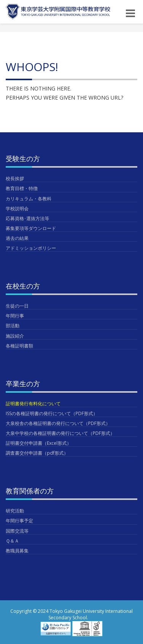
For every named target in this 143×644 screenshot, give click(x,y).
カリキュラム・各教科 (29, 199)
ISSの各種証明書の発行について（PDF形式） (52, 413)
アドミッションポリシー (31, 248)
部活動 (13, 326)
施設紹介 (15, 336)
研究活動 (15, 511)
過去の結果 (17, 238)
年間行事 (15, 316)
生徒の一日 (17, 306)
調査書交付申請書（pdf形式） (37, 453)
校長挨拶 (15, 178)
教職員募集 (17, 551)
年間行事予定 (19, 521)
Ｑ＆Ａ (12, 541)
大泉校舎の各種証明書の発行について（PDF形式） (58, 423)
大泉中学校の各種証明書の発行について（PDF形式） (60, 433)
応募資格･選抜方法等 (27, 218)
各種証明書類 (19, 346)
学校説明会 (17, 209)
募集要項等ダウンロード (31, 228)
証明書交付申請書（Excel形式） (39, 443)
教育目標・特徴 (22, 188)
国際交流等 (17, 531)
